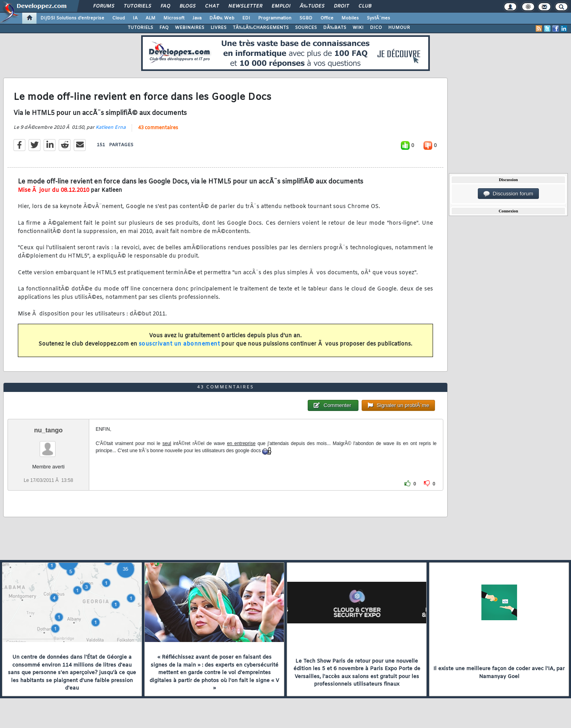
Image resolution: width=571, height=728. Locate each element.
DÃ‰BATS (335, 28)
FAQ (165, 6)
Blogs (188, 6)
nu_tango (48, 430)
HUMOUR (399, 28)
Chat (212, 6)
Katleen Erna (111, 128)
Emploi (281, 6)
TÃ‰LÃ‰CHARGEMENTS (261, 28)
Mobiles (350, 18)
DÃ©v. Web (222, 18)
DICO (376, 28)
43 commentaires (158, 128)
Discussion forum (508, 194)
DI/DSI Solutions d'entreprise (72, 18)
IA (135, 18)
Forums (104, 6)
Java (197, 18)
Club (365, 6)
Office (327, 18)
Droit (341, 6)
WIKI (358, 28)
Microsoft (174, 18)
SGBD (306, 18)
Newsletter (245, 6)
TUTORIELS (140, 28)
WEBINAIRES (190, 28)
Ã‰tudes (312, 6)
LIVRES (218, 28)
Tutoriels (137, 6)
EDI (246, 18)
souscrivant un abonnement (179, 344)
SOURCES (306, 28)
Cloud (119, 18)
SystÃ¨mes (378, 18)
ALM (150, 18)
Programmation (275, 18)
